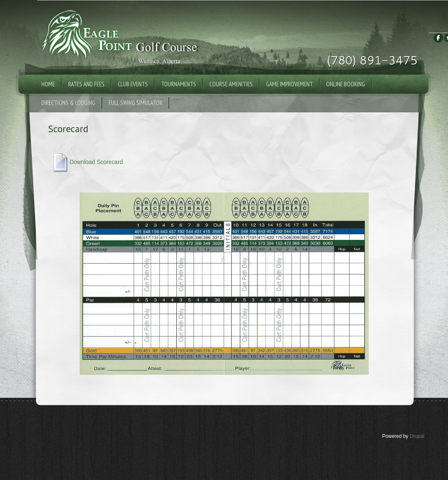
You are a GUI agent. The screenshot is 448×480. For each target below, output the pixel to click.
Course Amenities (231, 84)
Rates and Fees (86, 84)
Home (48, 84)
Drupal (417, 436)
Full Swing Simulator (135, 103)
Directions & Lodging (68, 103)
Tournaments (179, 84)
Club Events (133, 84)
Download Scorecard (96, 162)
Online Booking (346, 84)
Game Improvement (289, 84)
